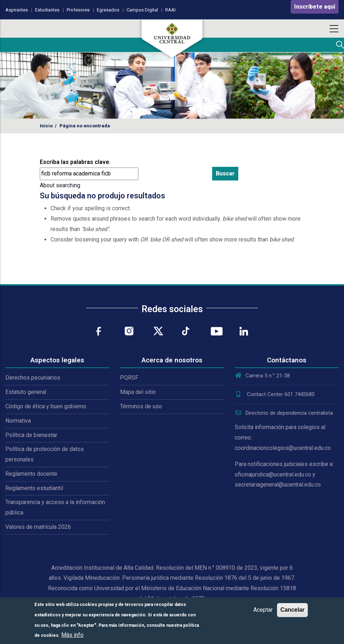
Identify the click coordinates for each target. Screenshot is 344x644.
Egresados (108, 10)
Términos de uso (141, 406)
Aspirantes (17, 10)
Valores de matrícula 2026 (38, 527)
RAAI (170, 10)
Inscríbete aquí (315, 7)
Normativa (18, 421)
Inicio (46, 126)
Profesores (78, 10)
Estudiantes (47, 10)
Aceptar (263, 610)
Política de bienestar (31, 435)
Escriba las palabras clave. (75, 162)
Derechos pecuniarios (33, 378)
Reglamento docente (31, 474)
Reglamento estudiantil (34, 488)
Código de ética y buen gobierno (46, 406)
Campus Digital (142, 10)
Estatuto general (26, 392)
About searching (60, 185)
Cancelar (292, 610)
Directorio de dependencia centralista (284, 413)
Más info (72, 635)
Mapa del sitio (138, 392)
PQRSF (129, 378)
